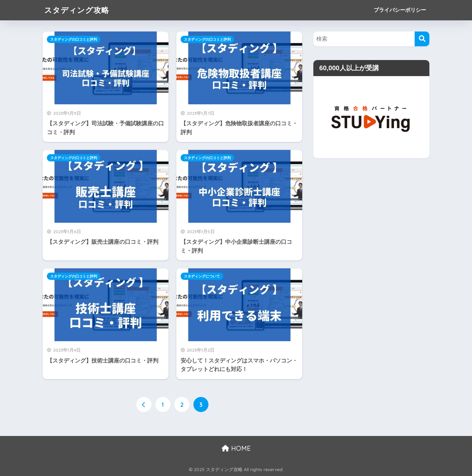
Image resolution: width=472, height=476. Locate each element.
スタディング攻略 (77, 10)
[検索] (422, 39)
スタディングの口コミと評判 (74, 39)
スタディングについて (202, 276)
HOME (236, 448)
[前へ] (144, 404)
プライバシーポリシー (400, 10)
